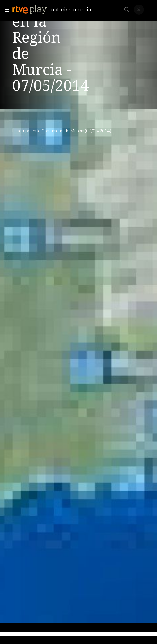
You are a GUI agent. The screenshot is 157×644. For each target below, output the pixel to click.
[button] (6, 10)
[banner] (54, 10)
